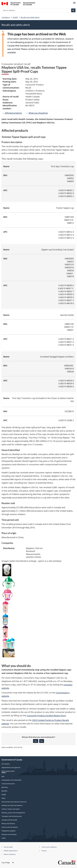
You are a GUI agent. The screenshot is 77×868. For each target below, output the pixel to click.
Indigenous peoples (9, 831)
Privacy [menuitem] (44, 851)
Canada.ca (6, 17)
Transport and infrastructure (12, 816)
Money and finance (8, 824)
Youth (4, 838)
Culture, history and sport (11, 809)
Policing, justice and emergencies (13, 813)
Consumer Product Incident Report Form (46, 715)
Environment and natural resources (14, 802)
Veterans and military (9, 834)
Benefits (4, 791)
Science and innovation (10, 827)
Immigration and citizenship (11, 780)
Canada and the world (9, 820)
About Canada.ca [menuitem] (10, 854)
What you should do (38, 113)
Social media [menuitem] (8, 847)
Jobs (3, 776)
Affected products (13, 113)
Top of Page (8, 863)
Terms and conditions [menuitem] (49, 847)
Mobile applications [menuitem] (11, 851)
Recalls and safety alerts (30, 17)
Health (15, 17)
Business (5, 787)
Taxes (3, 798)
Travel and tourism (8, 784)
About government (8, 771)
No (42, 741)
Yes (36, 741)
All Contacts (6, 764)
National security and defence (12, 805)
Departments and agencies (11, 767)
